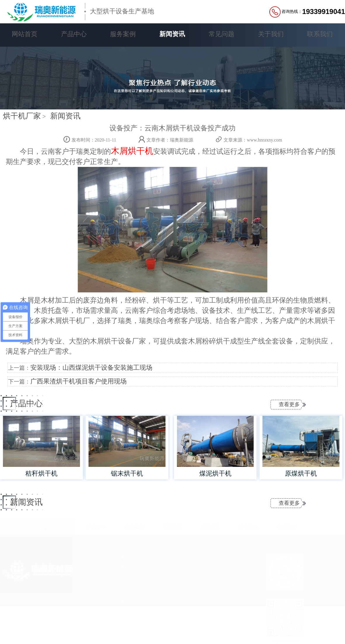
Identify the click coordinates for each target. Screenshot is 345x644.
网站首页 (25, 34)
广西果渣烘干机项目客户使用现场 (79, 381)
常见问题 (222, 34)
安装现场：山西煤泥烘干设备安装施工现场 (91, 368)
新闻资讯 (172, 34)
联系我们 (320, 34)
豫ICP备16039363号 (139, 602)
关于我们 (271, 34)
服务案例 (123, 34)
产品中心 (74, 34)
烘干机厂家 (22, 116)
